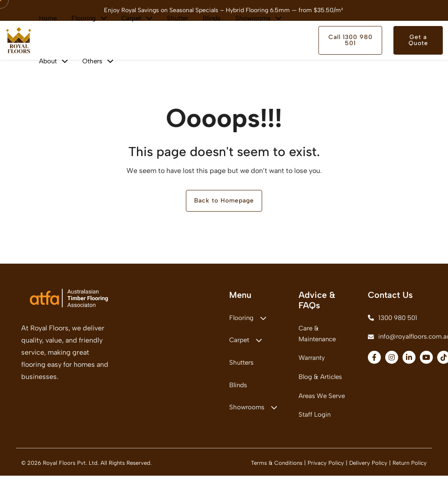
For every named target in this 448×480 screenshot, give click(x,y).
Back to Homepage (224, 201)
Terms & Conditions (277, 467)
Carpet (245, 342)
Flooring (248, 319)
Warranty (312, 360)
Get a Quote (418, 40)
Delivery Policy (368, 467)
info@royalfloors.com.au (397, 339)
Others (98, 61)
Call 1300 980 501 (351, 40)
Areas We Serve (322, 399)
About (53, 61)
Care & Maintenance (317, 335)
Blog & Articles (320, 379)
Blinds (238, 388)
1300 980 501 (393, 319)
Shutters (241, 365)
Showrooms (253, 411)
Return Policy (410, 467)
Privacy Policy (326, 467)
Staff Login (315, 418)
